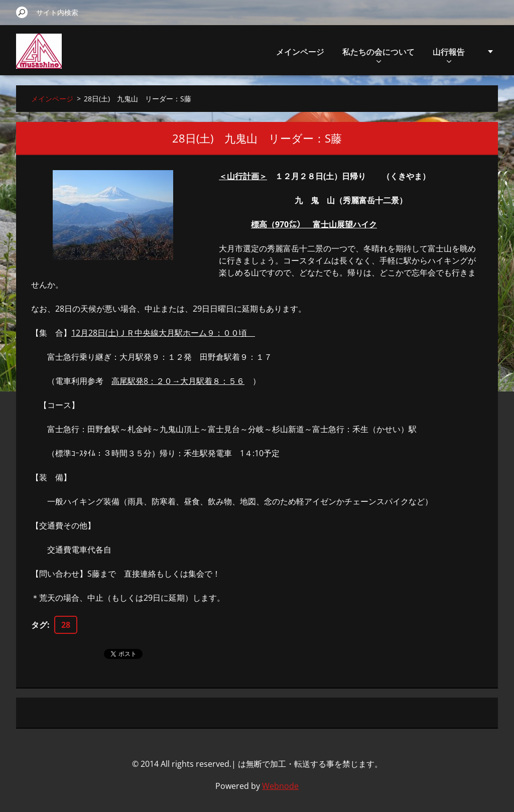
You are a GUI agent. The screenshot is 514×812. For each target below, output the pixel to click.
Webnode (280, 786)
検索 (22, 12)
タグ (39, 625)
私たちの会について (378, 54)
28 (66, 625)
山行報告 (449, 54)
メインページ (300, 52)
